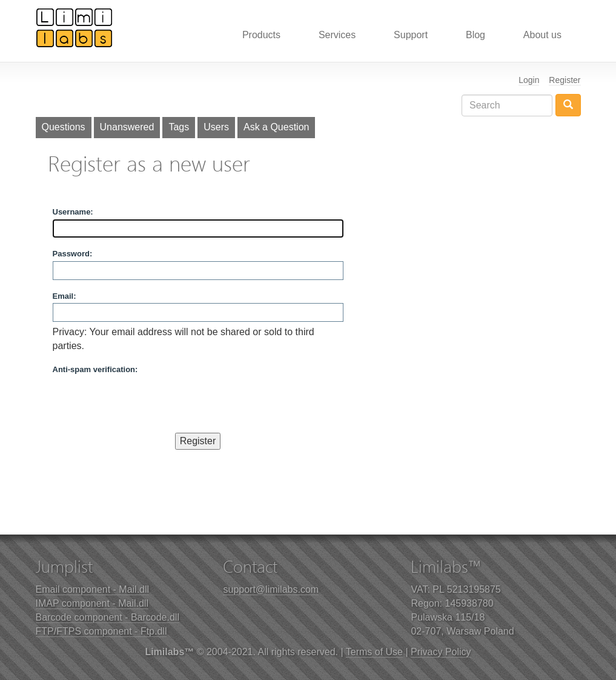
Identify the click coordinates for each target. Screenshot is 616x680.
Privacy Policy (441, 652)
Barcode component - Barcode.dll (108, 617)
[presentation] (145, 401)
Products (261, 35)
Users (216, 127)
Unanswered (127, 127)
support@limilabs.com (271, 589)
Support (411, 35)
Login (529, 80)
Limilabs (75, 27)
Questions (64, 127)
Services (337, 35)
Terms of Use (374, 652)
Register (565, 80)
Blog (475, 35)
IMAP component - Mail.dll (92, 603)
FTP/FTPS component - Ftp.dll (101, 631)
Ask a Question (277, 127)
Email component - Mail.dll (93, 589)
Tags (179, 127)
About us (542, 35)
